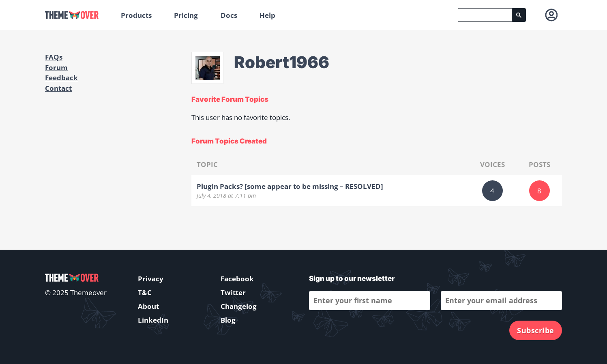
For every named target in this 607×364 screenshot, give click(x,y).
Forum (56, 67)
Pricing (186, 15)
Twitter (233, 292)
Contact (58, 88)
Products (136, 15)
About (148, 306)
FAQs (54, 57)
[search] (485, 15)
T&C (145, 292)
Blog (228, 320)
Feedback (61, 78)
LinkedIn (153, 320)
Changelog (239, 306)
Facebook (237, 279)
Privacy (151, 279)
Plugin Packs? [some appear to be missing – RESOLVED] (290, 186)
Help (267, 15)
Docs (229, 15)
